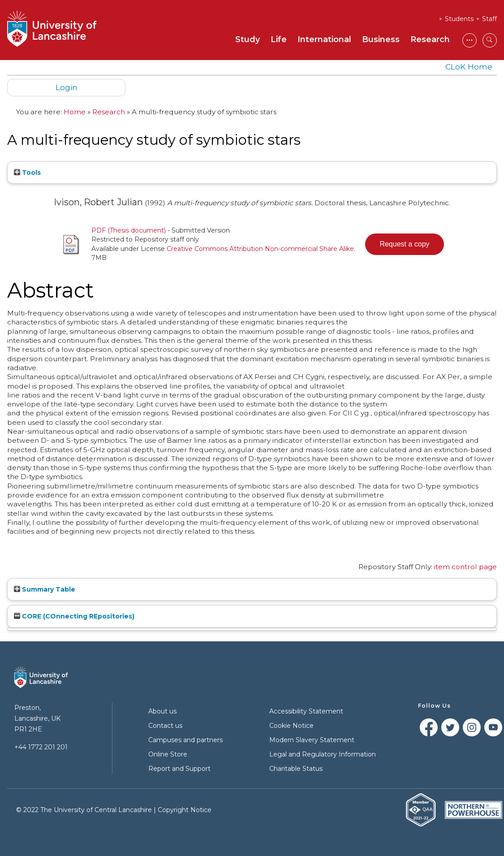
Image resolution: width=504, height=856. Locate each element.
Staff (489, 19)
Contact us (165, 726)
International (324, 39)
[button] (404, 244)
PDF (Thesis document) (129, 230)
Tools (27, 173)
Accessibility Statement (306, 711)
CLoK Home (469, 67)
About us (162, 711)
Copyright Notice (185, 810)
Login (67, 87)
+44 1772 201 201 (41, 747)
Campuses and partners (185, 740)
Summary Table (45, 589)
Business (381, 39)
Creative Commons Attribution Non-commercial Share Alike (260, 249)
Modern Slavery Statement (312, 740)
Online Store (168, 754)
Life (279, 39)
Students (459, 19)
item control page (465, 567)
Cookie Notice (291, 726)
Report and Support (179, 769)
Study (248, 39)
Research (430, 39)
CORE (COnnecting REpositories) (74, 616)
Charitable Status (296, 769)
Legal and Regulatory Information (323, 754)
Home (75, 112)
